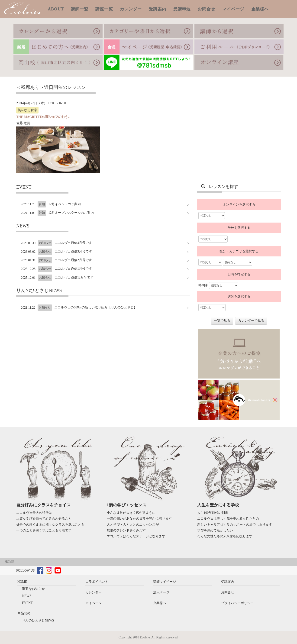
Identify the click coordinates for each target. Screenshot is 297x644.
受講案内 (158, 9)
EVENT (27, 603)
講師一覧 (80, 9)
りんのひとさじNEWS (38, 620)
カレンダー (131, 9)
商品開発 (24, 613)
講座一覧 (104, 9)
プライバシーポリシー (237, 603)
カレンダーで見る (251, 321)
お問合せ (207, 9)
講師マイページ (165, 582)
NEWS (27, 596)
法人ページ (161, 592)
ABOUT (56, 9)
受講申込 (182, 9)
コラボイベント (97, 582)
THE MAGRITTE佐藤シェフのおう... (43, 117)
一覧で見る (222, 321)
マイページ (233, 9)
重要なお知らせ (33, 589)
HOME (9, 562)
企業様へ (260, 9)
